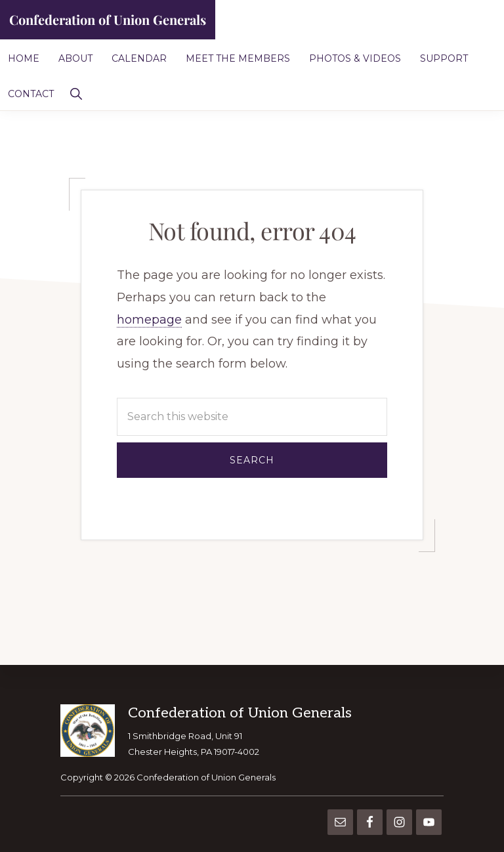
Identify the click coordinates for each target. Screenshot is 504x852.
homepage (149, 320)
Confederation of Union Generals (108, 19)
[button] (76, 93)
